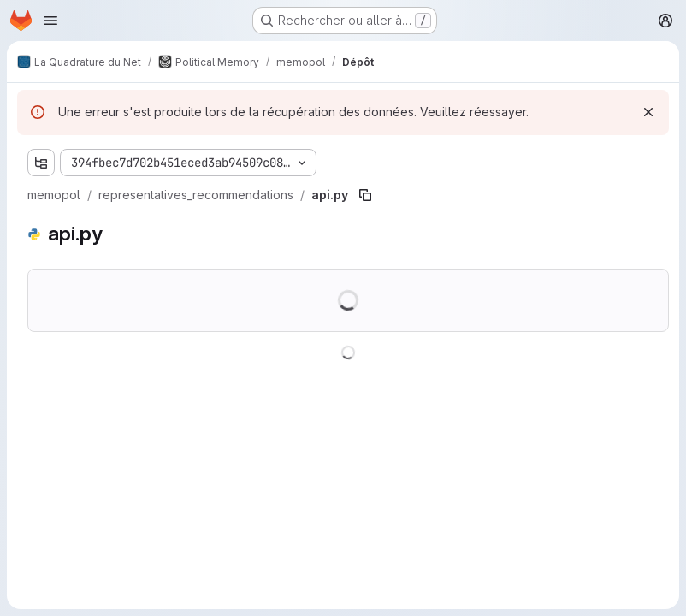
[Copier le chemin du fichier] (365, 195)
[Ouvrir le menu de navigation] (50, 21)
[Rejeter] (648, 112)
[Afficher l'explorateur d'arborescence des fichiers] (41, 163)
